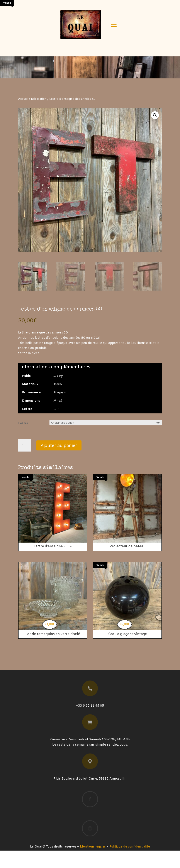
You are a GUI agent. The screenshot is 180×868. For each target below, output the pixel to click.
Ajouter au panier (59, 463)
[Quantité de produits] (25, 463)
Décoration (39, 116)
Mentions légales (93, 864)
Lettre (23, 441)
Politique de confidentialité (130, 864)
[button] (155, 133)
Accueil (23, 116)
